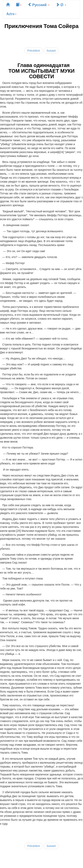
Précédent (34, 51)
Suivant (51, 51)
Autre (12, 14)
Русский (39, 5)
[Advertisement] (41, 37)
